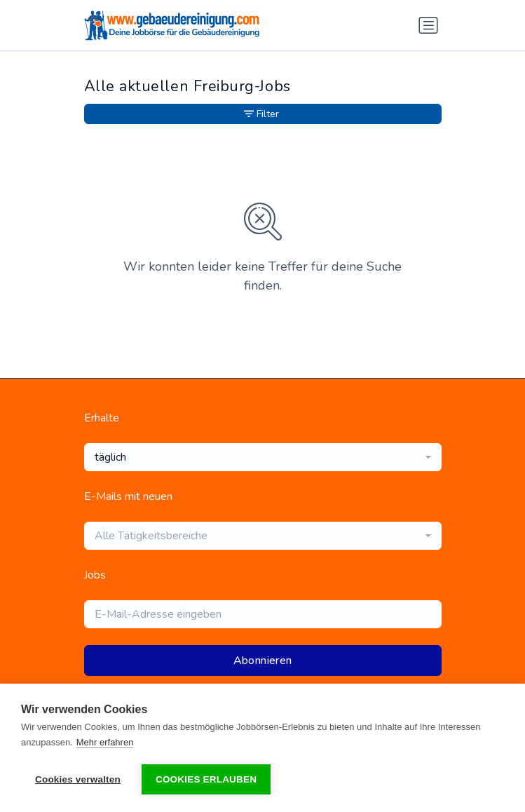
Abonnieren (263, 661)
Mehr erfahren (105, 742)
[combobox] (263, 457)
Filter (261, 114)
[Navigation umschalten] (428, 25)
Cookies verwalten (78, 779)
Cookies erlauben (206, 779)
